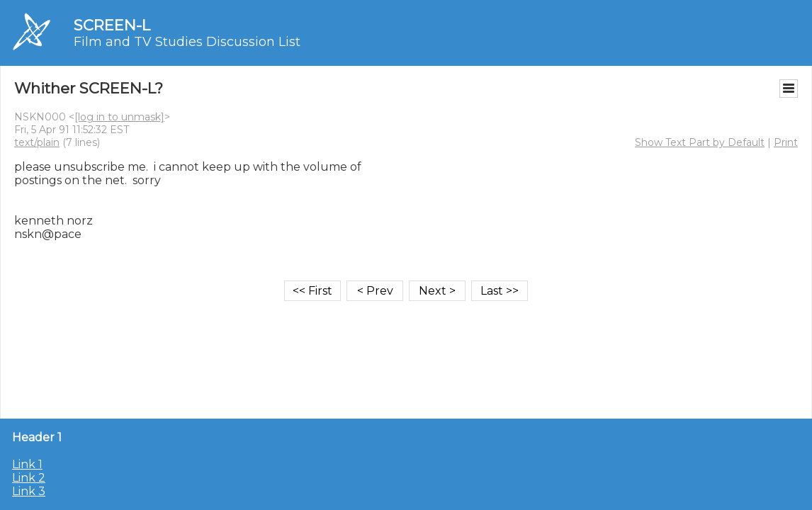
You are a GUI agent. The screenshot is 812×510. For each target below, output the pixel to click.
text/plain (37, 142)
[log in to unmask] (119, 117)
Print (786, 142)
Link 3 (29, 491)
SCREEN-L (112, 25)
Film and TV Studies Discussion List (187, 42)
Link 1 (27, 464)
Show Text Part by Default (700, 142)
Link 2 (29, 478)
